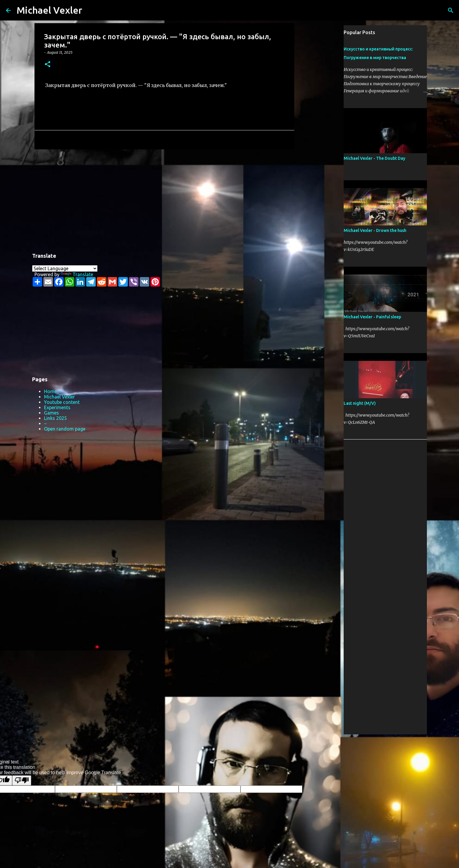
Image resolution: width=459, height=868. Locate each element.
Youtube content (62, 402)
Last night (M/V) (360, 403)
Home (50, 391)
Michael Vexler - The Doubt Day (374, 158)
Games (51, 413)
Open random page (65, 429)
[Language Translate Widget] (65, 268)
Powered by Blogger (229, 743)
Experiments (57, 407)
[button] (48, 65)
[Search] (91, 10)
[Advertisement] (164, 200)
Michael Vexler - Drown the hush (375, 230)
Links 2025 (55, 418)
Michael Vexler (49, 10)
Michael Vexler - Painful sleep (372, 317)
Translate (77, 274)
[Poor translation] (22, 780)
